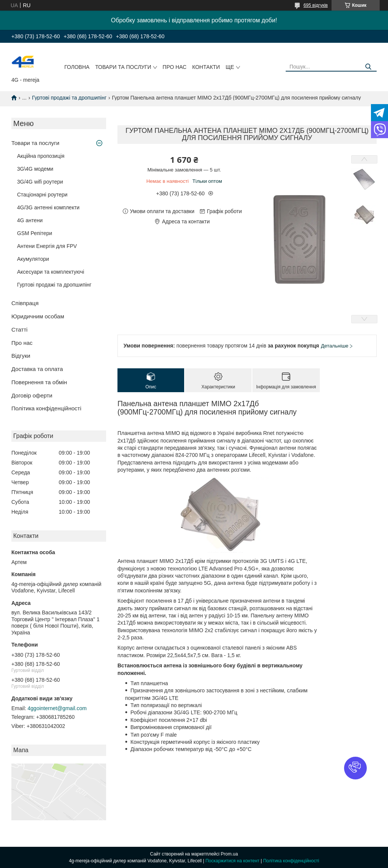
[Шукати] (368, 67)
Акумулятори (33, 259)
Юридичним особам (38, 316)
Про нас (174, 67)
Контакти (206, 67)
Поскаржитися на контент (232, 861)
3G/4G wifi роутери (40, 182)
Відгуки (21, 356)
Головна (77, 67)
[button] (355, 768)
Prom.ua (229, 854)
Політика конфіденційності (46, 408)
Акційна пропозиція (41, 156)
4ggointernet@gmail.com (57, 708)
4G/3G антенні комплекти (48, 207)
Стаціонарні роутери (42, 195)
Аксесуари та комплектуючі (51, 272)
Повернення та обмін (39, 382)
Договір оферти (32, 395)
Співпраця (25, 303)
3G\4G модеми (35, 169)
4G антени (30, 220)
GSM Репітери (35, 233)
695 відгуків (316, 5)
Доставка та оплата (37, 369)
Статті (20, 330)
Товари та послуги (123, 67)
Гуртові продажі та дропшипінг (69, 98)
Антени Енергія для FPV (47, 246)
